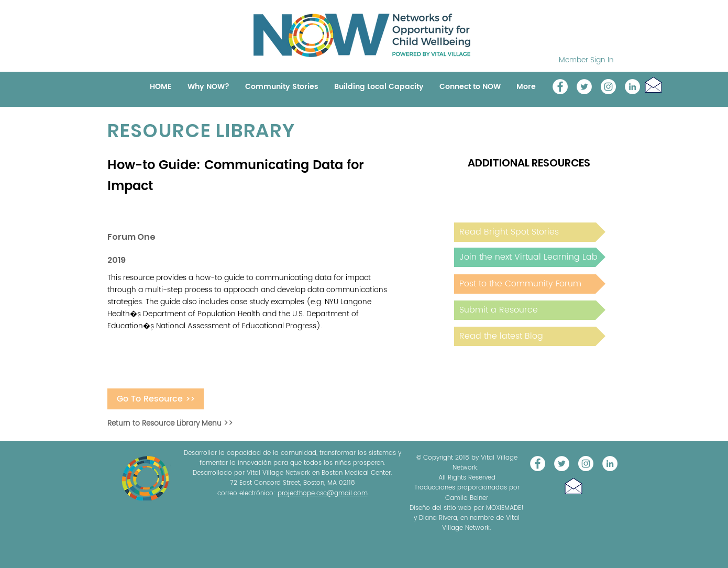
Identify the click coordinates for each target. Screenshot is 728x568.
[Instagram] (608, 87)
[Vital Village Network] (560, 87)
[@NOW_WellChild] (584, 87)
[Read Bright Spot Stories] (530, 232)
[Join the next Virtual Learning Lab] (530, 257)
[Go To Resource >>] (156, 399)
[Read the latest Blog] (530, 336)
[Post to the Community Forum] (530, 284)
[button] (653, 85)
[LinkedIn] (632, 87)
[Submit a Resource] (530, 310)
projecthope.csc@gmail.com (323, 493)
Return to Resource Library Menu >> (170, 423)
